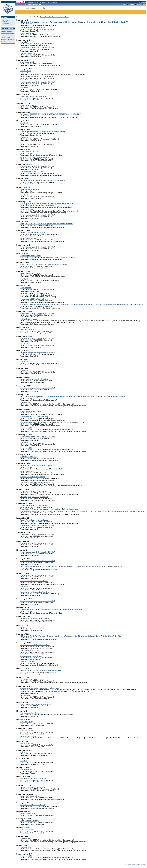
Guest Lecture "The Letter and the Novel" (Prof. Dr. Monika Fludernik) (43, 265)
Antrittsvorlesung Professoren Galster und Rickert (37, 482)
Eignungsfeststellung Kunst (29, 713)
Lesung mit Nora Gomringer (30, 821)
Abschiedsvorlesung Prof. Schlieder (32, 679)
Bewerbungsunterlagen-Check (31, 189)
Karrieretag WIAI (26, 288)
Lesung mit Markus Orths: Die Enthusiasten (35, 379)
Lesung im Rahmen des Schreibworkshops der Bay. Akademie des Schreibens (46, 224)
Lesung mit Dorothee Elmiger (30, 273)
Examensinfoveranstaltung (29, 143)
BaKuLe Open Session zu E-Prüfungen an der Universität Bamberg (43, 132)
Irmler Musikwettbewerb (28, 330)
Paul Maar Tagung (27, 722)
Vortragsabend (25, 695)
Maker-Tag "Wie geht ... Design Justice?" (34, 497)
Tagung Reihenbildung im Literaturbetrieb (34, 491)
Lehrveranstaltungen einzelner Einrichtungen (8, 32)
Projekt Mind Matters (27, 209)
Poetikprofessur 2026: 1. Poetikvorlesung (34, 299)
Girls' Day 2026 (26, 71)
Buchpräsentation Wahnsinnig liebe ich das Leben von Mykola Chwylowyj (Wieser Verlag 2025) (52, 422)
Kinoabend (24, 88)
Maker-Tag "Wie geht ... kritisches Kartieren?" (36, 293)
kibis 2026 (24, 752)
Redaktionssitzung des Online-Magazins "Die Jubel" (38, 48)
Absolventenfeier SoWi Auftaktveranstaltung (35, 645)
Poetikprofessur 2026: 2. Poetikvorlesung (34, 417)
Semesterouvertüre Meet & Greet (31, 172)
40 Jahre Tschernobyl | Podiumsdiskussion (35, 157)
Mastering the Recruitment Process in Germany (36, 466)
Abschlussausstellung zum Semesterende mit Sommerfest (40, 688)
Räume (3, 41)
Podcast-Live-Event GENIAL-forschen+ (33, 778)
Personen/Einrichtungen (8, 39)
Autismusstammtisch (27, 33)
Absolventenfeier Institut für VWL (31, 656)
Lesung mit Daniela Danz (29, 238)
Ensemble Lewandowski (28, 457)
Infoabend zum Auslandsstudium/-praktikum (35, 592)
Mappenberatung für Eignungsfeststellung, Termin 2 (38, 353)
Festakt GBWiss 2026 (28, 814)
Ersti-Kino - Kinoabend (28, 53)
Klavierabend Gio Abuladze (29, 105)
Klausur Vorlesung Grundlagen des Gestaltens (36, 704)
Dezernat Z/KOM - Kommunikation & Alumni (54, 17)
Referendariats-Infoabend (29, 319)
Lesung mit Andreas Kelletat (30, 796)
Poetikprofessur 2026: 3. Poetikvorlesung (34, 581)
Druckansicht (6, 24)
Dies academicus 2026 (28, 770)
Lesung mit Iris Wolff (27, 471)
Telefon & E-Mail (6, 37)
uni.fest (23, 627)
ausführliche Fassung (6, 21)
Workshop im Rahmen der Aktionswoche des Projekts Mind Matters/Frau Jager (47, 204)
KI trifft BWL (24, 42)
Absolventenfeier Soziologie (30, 650)
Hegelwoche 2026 (26, 402)
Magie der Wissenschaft (28, 736)
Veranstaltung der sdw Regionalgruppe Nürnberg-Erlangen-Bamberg (43, 181)
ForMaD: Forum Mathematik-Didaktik (33, 233)
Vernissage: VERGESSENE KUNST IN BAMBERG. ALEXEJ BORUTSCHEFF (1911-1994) (51, 114)
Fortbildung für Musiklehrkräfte (31, 256)
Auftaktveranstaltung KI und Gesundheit (34, 97)
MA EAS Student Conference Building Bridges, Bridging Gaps (41, 671)
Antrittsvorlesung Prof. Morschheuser (33, 28)
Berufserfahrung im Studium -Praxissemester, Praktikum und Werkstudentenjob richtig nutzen (51, 610)
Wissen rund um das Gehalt (30, 152)
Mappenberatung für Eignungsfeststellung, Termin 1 (38, 76)
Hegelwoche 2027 (26, 838)
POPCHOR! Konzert (27, 662)
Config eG (138, 864)
